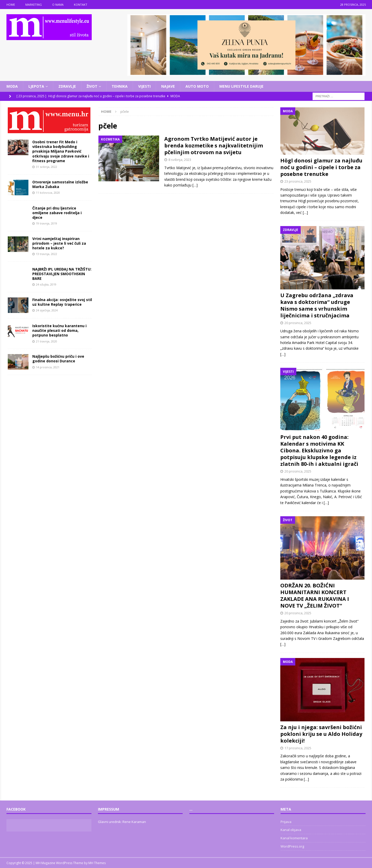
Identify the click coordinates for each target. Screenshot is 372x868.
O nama (58, 5)
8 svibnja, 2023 (180, 160)
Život (92, 86)
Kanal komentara (294, 838)
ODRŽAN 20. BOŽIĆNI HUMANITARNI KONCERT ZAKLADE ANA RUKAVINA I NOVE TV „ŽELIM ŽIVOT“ (315, 596)
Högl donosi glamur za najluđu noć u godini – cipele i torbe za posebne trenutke (321, 167)
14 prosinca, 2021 (48, 367)
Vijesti (144, 86)
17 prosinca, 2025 (298, 748)
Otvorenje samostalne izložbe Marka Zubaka (60, 184)
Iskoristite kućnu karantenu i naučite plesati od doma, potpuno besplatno (59, 330)
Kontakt (81, 5)
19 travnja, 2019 (47, 223)
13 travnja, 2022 (47, 254)
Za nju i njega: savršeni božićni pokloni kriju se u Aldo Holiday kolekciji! (321, 734)
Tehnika (120, 86)
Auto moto (197, 86)
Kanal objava (291, 830)
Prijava (286, 822)
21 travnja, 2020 (47, 341)
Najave (168, 86)
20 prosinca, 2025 (298, 323)
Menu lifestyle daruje (241, 86)
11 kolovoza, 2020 (48, 193)
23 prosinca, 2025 (298, 181)
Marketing (34, 5)
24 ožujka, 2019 (46, 284)
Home (11, 5)
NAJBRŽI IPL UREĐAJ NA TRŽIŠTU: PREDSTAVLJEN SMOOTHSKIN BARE (62, 274)
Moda (12, 86)
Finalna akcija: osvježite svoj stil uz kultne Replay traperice (62, 302)
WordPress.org (292, 846)
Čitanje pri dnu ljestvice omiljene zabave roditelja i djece (57, 213)
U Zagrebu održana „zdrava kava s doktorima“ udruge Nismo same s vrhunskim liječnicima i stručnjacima (317, 305)
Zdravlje (67, 86)
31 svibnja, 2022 (47, 167)
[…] (195, 185)
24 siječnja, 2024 (47, 310)
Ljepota (36, 86)
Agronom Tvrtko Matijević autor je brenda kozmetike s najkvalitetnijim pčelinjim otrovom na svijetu (214, 145)
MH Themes (97, 863)
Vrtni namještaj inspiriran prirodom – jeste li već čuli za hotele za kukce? (59, 243)
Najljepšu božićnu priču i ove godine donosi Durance (58, 359)
